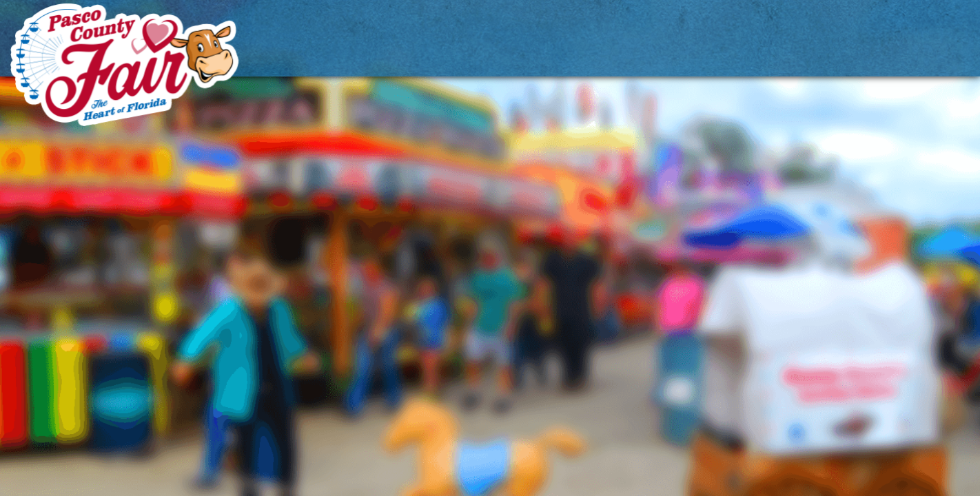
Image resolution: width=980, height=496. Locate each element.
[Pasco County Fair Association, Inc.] (125, 64)
